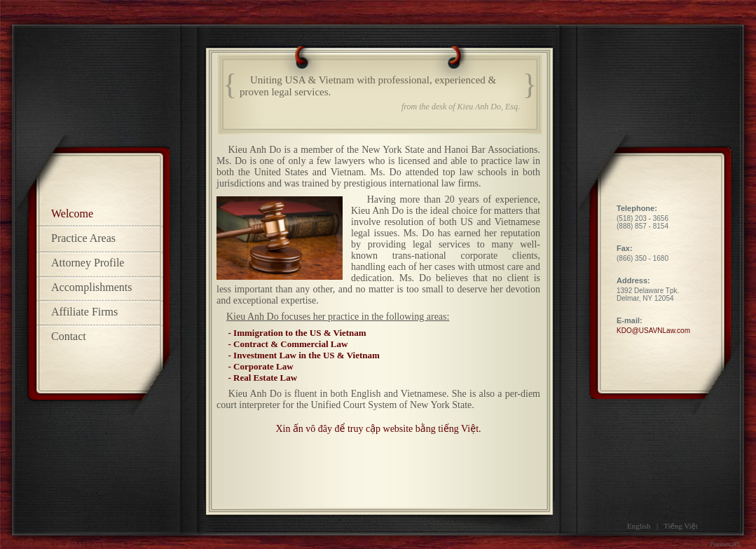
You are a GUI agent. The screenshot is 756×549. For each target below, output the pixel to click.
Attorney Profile (88, 263)
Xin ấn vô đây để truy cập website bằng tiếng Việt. (378, 429)
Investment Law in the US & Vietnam (307, 355)
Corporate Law (263, 366)
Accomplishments (92, 287)
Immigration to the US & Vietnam (300, 333)
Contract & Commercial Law (290, 344)
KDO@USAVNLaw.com (653, 331)
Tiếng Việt (681, 526)
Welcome (72, 213)
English (639, 526)
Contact (69, 336)
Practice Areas (83, 238)
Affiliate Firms (84, 312)
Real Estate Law (265, 378)
